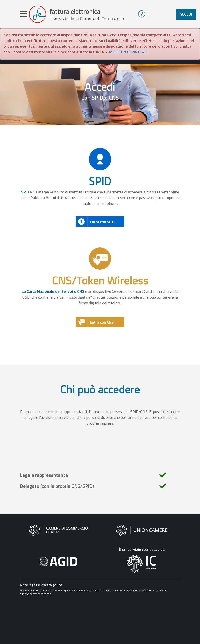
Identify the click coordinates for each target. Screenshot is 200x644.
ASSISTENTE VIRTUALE (129, 52)
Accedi (186, 14)
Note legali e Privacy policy (41, 585)
